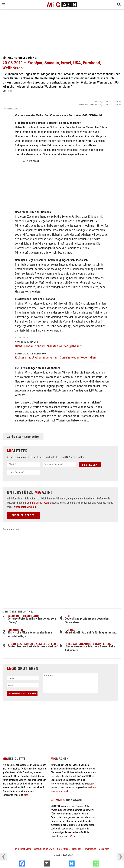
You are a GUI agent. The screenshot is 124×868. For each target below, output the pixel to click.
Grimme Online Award (38, 503)
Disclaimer (104, 849)
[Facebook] (39, 864)
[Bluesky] (89, 864)
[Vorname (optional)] (59, 464)
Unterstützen (63, 849)
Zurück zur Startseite (23, 437)
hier (26, 795)
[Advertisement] (62, 31)
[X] (64, 864)
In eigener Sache (23, 849)
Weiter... (74, 836)
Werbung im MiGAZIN (44, 849)
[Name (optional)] (23, 473)
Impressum (91, 849)
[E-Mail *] (23, 464)
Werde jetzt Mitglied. (25, 507)
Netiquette (77, 849)
